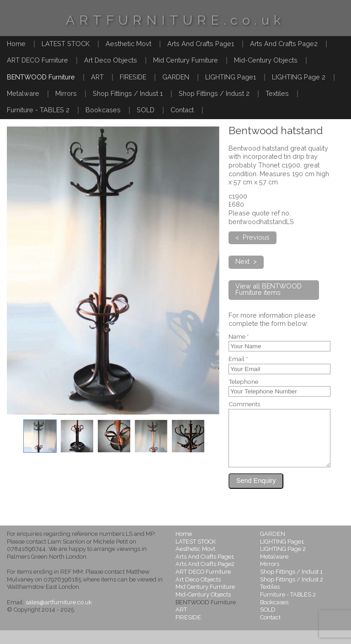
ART (97, 77)
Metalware (23, 93)
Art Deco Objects (111, 60)
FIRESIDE (133, 77)
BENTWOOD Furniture (41, 77)
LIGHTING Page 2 (299, 77)
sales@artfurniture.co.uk (59, 616)
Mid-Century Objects (266, 60)
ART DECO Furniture (37, 60)
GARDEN (176, 77)
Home (16, 44)
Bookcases (103, 110)
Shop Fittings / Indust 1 (128, 93)
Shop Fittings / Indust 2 (214, 93)
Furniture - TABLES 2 (38, 110)
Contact (182, 110)
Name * (239, 337)
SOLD (146, 110)
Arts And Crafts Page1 (201, 44)
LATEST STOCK (66, 44)
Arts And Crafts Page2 (284, 44)
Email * (238, 359)
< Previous (253, 237)
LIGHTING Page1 (231, 77)
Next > (246, 261)
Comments (244, 404)
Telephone (243, 382)
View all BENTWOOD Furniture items (269, 289)
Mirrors (66, 93)
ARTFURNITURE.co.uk (175, 20)
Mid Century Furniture (186, 60)
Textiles (277, 93)
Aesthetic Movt (128, 44)
